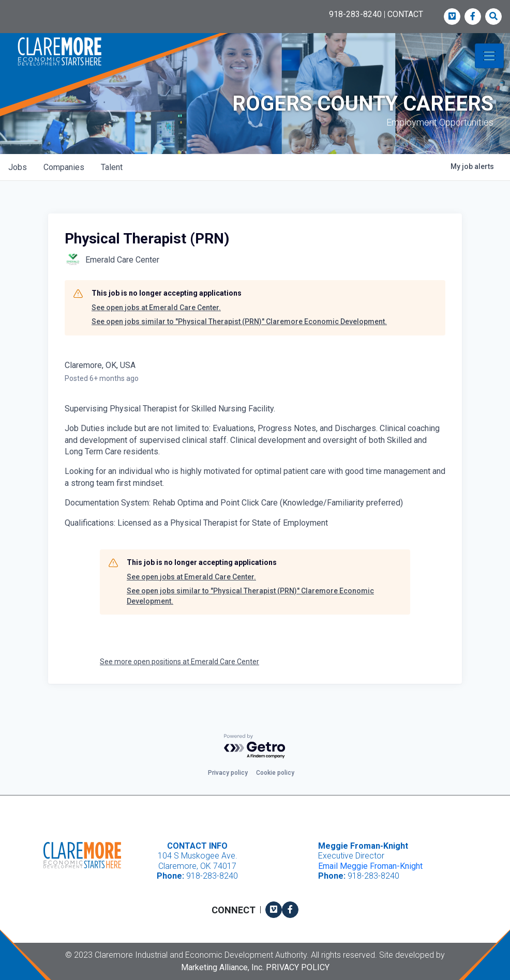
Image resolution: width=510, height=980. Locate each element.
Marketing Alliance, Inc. (222, 967)
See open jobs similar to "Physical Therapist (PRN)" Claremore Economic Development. (239, 321)
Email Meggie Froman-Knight (370, 866)
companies (64, 167)
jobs (18, 167)
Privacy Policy (298, 967)
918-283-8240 (355, 14)
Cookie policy (275, 773)
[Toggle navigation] (489, 56)
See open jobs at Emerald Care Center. (156, 308)
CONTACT (405, 14)
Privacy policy (228, 773)
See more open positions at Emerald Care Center (179, 662)
